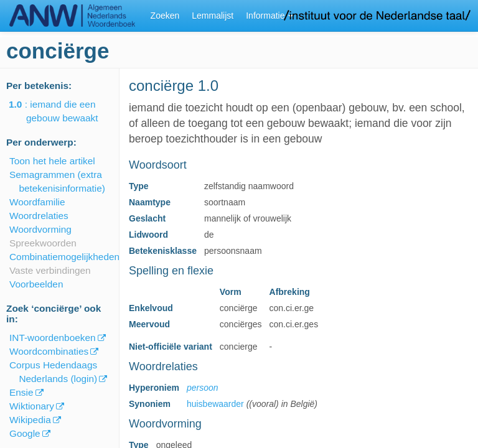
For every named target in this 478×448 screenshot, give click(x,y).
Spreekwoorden (43, 243)
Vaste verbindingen (50, 270)
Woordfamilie (37, 202)
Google (25, 433)
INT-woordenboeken (53, 338)
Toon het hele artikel (52, 161)
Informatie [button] (269, 16)
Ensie (21, 392)
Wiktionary (32, 406)
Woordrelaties (39, 216)
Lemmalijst (213, 16)
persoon (203, 388)
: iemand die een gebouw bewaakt (62, 111)
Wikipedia (30, 420)
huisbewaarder (215, 404)
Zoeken (165, 16)
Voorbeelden (36, 284)
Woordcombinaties (49, 351)
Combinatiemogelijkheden (64, 257)
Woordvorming (40, 229)
